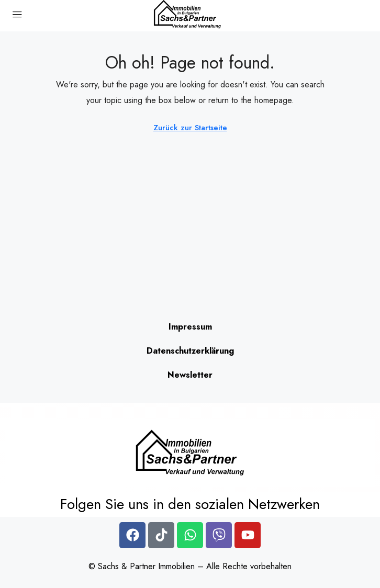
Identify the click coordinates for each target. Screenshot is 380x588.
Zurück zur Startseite (190, 128)
